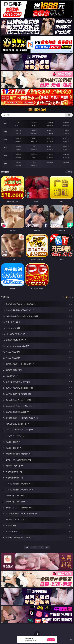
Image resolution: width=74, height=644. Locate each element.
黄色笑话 (50, 158)
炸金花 (34, 126)
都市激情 (18, 154)
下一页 (40, 547)
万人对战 (50, 122)
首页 (27, 547)
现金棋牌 (50, 126)
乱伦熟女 (50, 142)
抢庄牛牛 (66, 126)
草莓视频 (50, 162)
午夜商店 (34, 162)
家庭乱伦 (34, 154)
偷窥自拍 (18, 146)
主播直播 (50, 134)
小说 (5, 156)
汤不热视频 (66, 162)
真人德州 (34, 122)
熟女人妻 (18, 134)
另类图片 (66, 150)
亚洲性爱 (18, 138)
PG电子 (18, 122)
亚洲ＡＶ (18, 130)
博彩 (5, 124)
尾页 (47, 547)
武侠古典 (66, 154)
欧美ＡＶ (50, 130)
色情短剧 (34, 166)
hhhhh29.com (37, 110)
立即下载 (51, 640)
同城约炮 (18, 162)
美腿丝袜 (18, 150)
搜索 (69, 115)
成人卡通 (50, 138)
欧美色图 (50, 146)
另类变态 (66, 142)
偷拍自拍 (34, 138)
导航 (5, 164)
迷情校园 (18, 158)
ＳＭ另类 (66, 134)
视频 (5, 132)
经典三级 (34, 142)
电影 (5, 140)
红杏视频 (18, 166)
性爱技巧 (66, 158)
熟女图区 (50, 150)
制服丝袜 (18, 142)
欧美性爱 (66, 138)
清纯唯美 (34, 150)
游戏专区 (66, 122)
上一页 (33, 547)
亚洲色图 (34, 146)
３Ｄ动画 (66, 130)
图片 (5, 148)
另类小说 (34, 158)
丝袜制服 (34, 134)
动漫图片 (66, 146)
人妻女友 (50, 154)
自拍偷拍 (34, 130)
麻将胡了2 (18, 126)
